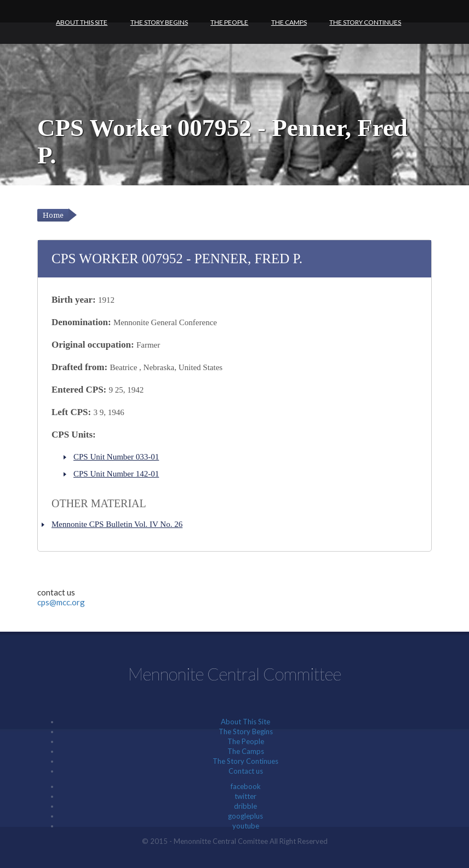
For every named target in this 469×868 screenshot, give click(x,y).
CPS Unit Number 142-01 (116, 474)
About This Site (82, 22)
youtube (246, 826)
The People (229, 22)
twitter (245, 796)
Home (53, 215)
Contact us (246, 771)
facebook (246, 786)
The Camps (289, 22)
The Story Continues (365, 22)
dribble (245, 806)
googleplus (245, 816)
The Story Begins (159, 22)
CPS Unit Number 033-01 (116, 457)
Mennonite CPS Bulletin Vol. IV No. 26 (117, 524)
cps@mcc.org (61, 602)
